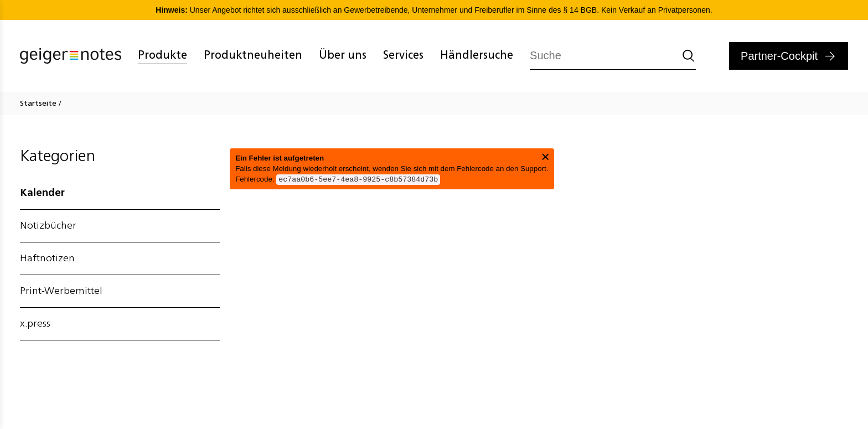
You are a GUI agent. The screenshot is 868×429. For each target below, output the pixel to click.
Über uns (343, 56)
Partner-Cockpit (779, 56)
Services (403, 56)
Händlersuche (477, 56)
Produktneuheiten (253, 56)
